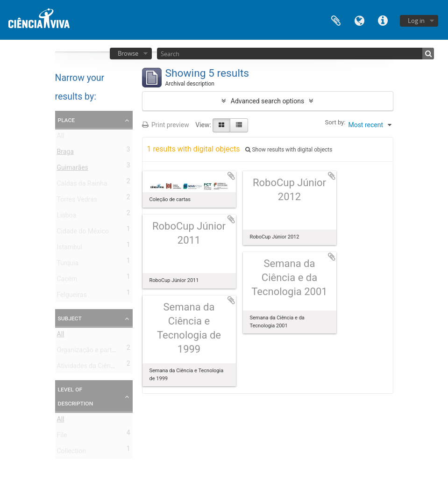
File (62, 437)
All (61, 137)
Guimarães (73, 169)
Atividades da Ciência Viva (95, 368)
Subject (70, 318)
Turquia (68, 265)
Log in (416, 21)
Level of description (76, 396)
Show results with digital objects (289, 150)
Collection (71, 453)
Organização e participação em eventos (114, 352)
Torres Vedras (77, 201)
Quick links (383, 20)
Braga (65, 153)
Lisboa (67, 217)
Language (359, 20)
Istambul (70, 249)
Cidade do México (83, 233)
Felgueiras (72, 296)
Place (67, 120)
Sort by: (335, 122)
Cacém (67, 281)
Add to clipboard (231, 176)
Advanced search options (267, 101)
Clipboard (336, 20)
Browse (128, 53)
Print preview (166, 125)
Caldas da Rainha (82, 185)
